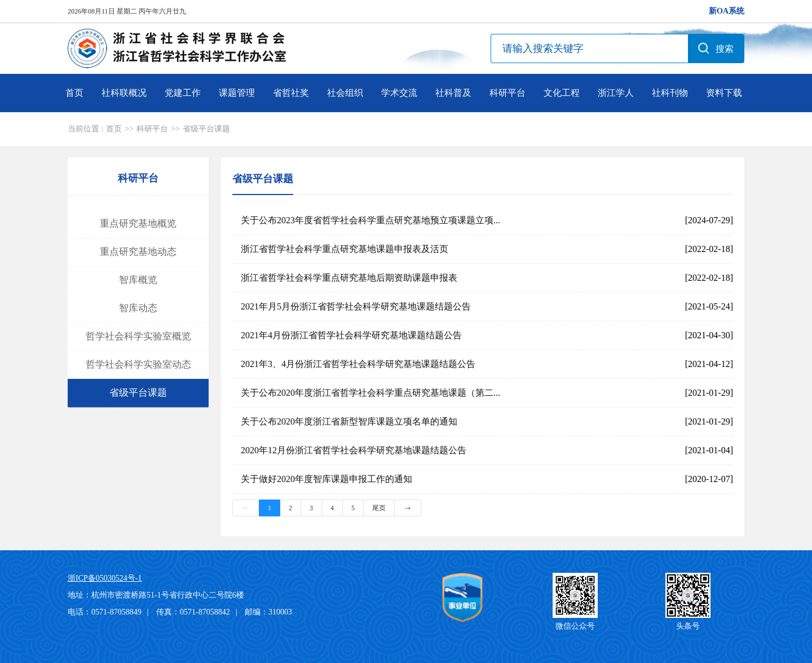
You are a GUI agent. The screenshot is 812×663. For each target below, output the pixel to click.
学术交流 (399, 93)
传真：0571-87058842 (193, 612)
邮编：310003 (268, 612)
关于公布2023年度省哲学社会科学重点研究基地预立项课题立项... (370, 220)
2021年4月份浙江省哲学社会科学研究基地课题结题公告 (351, 335)
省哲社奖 (291, 93)
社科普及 (453, 93)
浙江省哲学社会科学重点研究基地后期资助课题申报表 (349, 278)
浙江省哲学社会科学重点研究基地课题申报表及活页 (345, 249)
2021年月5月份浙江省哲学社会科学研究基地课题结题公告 (356, 306)
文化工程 (562, 93)
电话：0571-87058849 (105, 612)
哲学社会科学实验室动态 (138, 364)
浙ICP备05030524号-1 (105, 578)
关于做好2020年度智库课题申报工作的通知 (326, 479)
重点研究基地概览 (138, 224)
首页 (74, 93)
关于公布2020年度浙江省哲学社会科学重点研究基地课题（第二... (370, 393)
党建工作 (183, 93)
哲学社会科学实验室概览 (138, 336)
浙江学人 (616, 93)
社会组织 (345, 93)
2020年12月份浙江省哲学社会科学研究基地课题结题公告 (354, 450)
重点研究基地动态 (138, 252)
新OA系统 (727, 11)
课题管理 (237, 93)
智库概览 (138, 280)
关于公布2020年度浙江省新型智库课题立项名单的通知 (349, 421)
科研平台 (507, 93)
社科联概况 (124, 93)
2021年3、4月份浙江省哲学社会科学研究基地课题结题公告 (358, 364)
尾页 (379, 508)
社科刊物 (670, 93)
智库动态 (138, 308)
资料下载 (724, 93)
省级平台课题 (206, 129)
